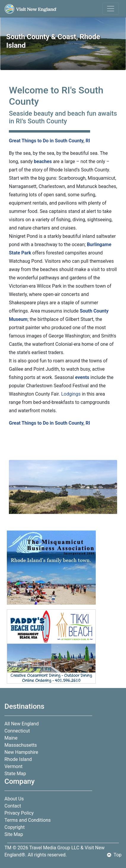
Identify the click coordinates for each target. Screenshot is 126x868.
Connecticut (17, 731)
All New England (21, 724)
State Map (15, 774)
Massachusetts (21, 745)
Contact (13, 806)
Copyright (15, 827)
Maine (11, 738)
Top (114, 855)
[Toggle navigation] (111, 9)
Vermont (13, 766)
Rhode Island (18, 759)
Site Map (14, 834)
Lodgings (71, 394)
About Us (14, 799)
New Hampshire (21, 752)
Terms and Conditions (28, 820)
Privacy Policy (19, 813)
